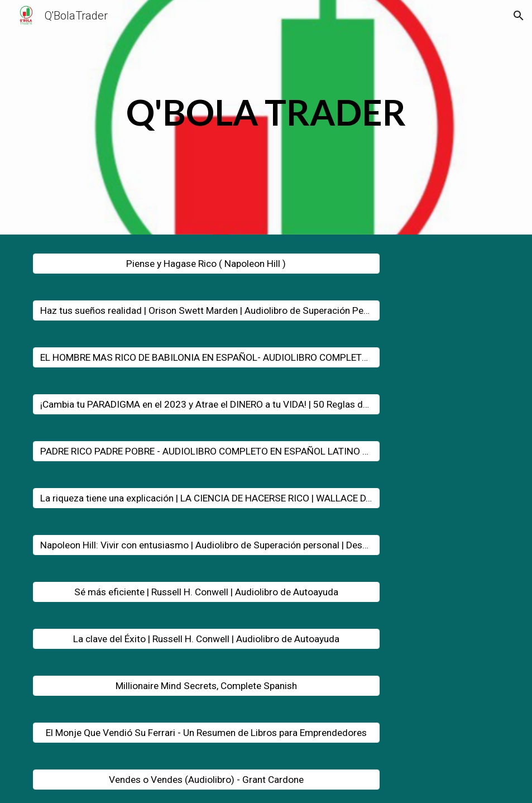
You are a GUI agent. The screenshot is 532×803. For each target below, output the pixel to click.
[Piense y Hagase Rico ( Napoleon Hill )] (206, 264)
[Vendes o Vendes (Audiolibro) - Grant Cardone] (206, 780)
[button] (519, 16)
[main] (266, 120)
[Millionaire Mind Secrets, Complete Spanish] (206, 686)
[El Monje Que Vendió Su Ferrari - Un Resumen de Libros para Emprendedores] (206, 733)
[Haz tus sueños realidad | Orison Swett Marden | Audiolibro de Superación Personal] (206, 311)
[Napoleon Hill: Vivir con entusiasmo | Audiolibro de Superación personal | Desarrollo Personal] (206, 545)
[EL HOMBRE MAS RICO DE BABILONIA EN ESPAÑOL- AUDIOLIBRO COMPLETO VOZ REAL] (206, 358)
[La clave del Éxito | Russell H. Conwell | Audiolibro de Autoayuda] (206, 639)
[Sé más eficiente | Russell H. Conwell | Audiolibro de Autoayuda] (206, 592)
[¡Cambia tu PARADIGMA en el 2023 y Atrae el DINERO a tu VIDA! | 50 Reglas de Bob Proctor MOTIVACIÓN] (206, 405)
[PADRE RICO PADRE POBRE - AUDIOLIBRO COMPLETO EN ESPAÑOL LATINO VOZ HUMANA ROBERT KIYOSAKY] (206, 451)
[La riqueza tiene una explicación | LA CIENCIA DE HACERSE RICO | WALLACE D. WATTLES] (206, 498)
